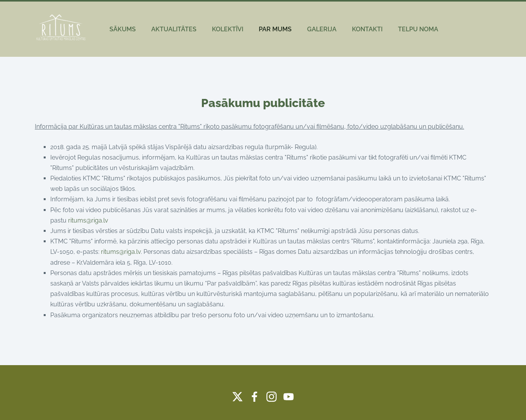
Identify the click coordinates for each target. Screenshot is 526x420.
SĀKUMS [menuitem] (123, 29)
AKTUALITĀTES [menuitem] (174, 29)
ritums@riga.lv (88, 220)
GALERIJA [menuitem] (322, 29)
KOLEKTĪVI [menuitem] (228, 29)
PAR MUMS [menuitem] (275, 29)
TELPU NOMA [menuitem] (418, 29)
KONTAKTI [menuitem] (367, 29)
